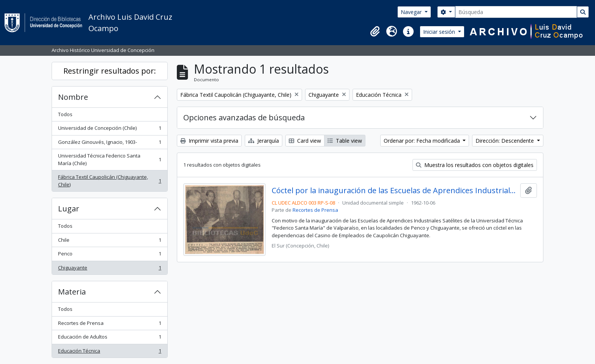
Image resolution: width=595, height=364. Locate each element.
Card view (305, 141)
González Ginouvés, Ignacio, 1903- (109, 144)
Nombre (73, 97)
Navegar (412, 12)
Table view (345, 141)
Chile (109, 242)
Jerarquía (264, 141)
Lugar (69, 209)
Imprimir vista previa (209, 141)
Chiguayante (109, 269)
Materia (72, 292)
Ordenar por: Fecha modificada (423, 141)
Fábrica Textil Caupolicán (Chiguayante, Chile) (109, 181)
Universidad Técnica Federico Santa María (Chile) (109, 159)
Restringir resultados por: (110, 71)
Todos (65, 114)
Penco (109, 255)
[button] (375, 32)
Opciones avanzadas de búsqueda (244, 117)
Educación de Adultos (109, 338)
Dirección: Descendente (505, 141)
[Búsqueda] (516, 12)
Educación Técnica (109, 352)
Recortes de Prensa (109, 325)
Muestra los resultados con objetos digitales (475, 165)
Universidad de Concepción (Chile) (109, 130)
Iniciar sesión (440, 32)
